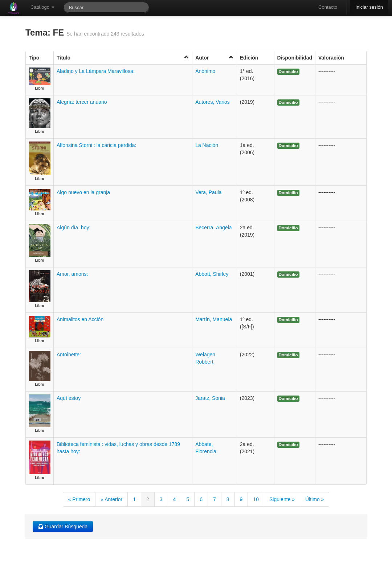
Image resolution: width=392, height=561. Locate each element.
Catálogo (42, 7)
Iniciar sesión (369, 7)
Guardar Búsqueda (63, 527)
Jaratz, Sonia (210, 398)
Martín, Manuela (214, 319)
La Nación (207, 145)
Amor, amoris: (72, 274)
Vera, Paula (208, 192)
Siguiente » (282, 499)
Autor (215, 58)
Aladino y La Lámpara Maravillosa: (96, 71)
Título (123, 58)
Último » (315, 499)
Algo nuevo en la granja (83, 192)
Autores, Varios (213, 102)
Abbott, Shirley (212, 274)
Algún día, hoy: (73, 228)
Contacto (328, 7)
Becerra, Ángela (213, 228)
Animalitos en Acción (80, 319)
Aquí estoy (69, 398)
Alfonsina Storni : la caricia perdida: (96, 145)
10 (256, 499)
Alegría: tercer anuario (82, 102)
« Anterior (111, 499)
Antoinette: (69, 355)
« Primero (79, 499)
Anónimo (205, 71)
